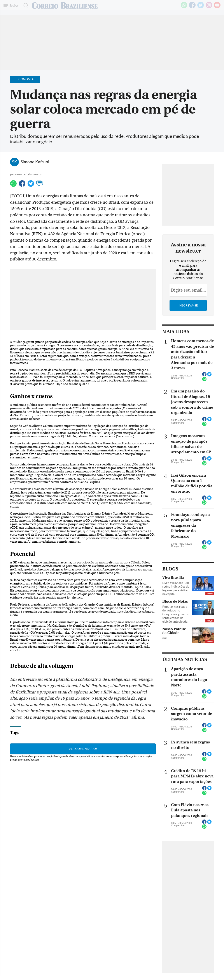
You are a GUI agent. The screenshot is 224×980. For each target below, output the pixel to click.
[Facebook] (192, 7)
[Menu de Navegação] (12, 5)
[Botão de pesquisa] (25, 5)
